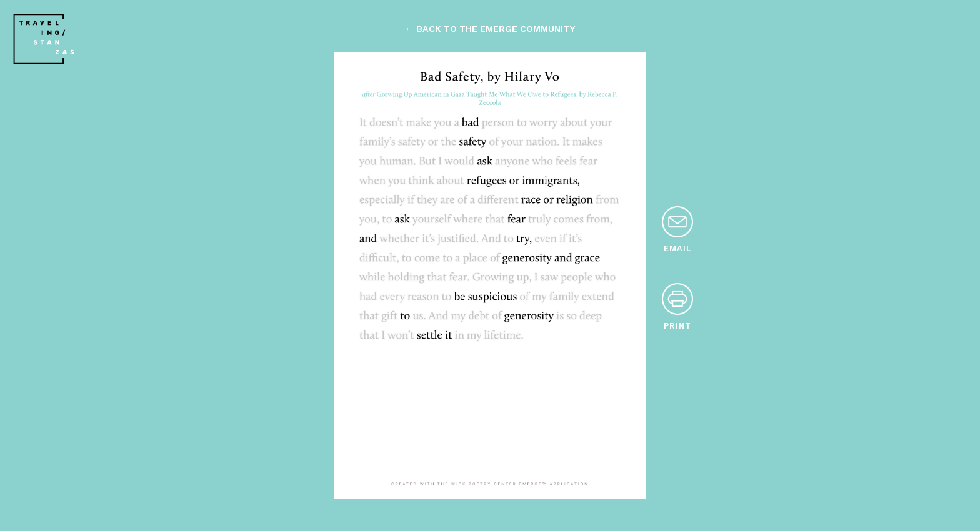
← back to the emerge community (490, 29)
